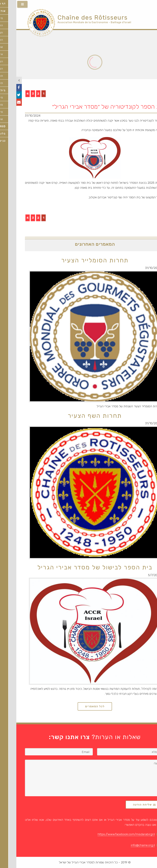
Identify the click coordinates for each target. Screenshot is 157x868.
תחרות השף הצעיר (78, 416)
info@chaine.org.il (126, 845)
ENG (152, 5)
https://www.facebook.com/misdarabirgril (110, 834)
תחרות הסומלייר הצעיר (79, 260)
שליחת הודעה (126, 805)
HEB (144, 5)
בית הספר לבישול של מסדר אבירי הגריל (79, 567)
